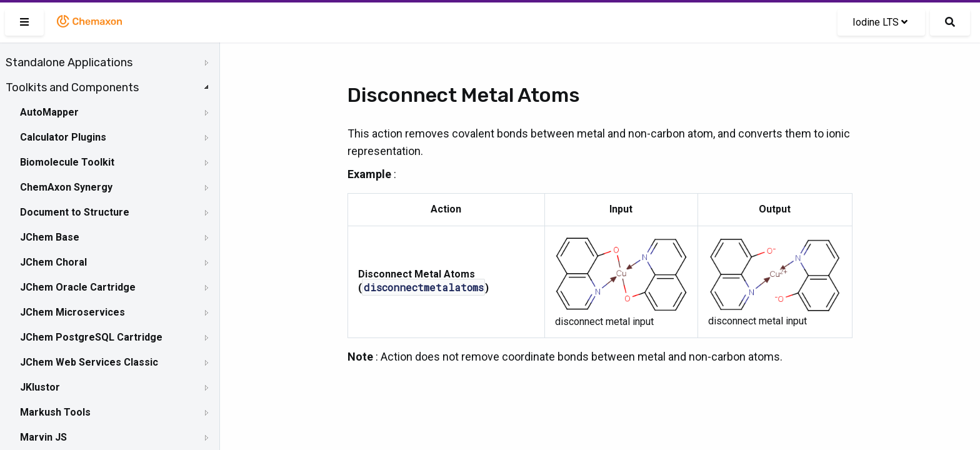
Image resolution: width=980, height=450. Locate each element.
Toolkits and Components (72, 87)
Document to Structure (75, 212)
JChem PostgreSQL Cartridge (91, 337)
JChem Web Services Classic (89, 362)
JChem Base (50, 237)
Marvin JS (43, 437)
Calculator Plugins (63, 137)
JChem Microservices (72, 312)
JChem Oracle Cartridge (78, 287)
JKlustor (40, 387)
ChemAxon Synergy (66, 187)
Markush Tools (55, 412)
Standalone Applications (69, 62)
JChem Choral (53, 262)
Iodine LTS (880, 22)
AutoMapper (49, 112)
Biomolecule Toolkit (67, 162)
